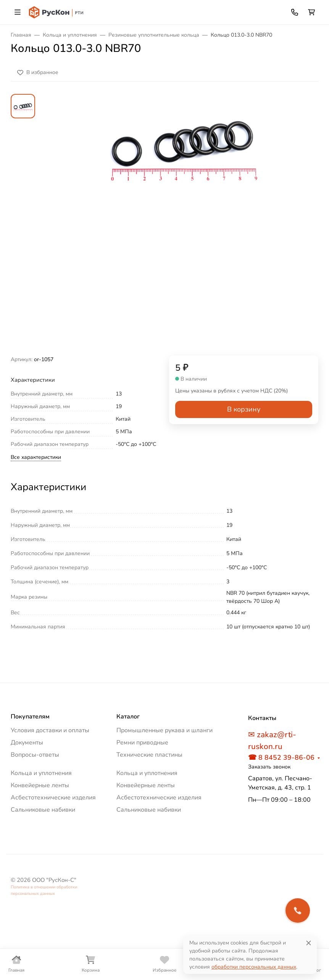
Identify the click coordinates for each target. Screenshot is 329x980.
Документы (27, 743)
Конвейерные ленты (40, 785)
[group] (183, 225)
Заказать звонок (269, 767)
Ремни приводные (142, 743)
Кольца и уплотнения (41, 773)
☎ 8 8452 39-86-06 (281, 757)
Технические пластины (149, 755)
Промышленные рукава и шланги (164, 730)
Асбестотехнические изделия (53, 798)
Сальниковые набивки (43, 810)
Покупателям (30, 717)
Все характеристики (36, 457)
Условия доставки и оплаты (50, 730)
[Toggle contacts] (295, 12)
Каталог (128, 717)
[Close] (309, 943)
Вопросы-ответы (35, 755)
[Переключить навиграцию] (18, 12)
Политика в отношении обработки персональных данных (44, 890)
